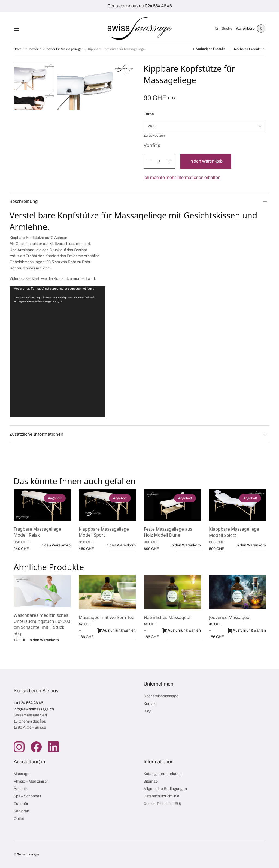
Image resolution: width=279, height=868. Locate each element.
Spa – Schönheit (27, 796)
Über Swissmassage (161, 696)
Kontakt (150, 704)
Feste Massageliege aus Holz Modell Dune (168, 532)
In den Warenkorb (207, 161)
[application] (57, 352)
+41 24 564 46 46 (28, 703)
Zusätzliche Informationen (36, 434)
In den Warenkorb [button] (55, 545)
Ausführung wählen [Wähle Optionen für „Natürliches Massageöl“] (181, 630)
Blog (148, 711)
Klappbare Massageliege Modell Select (234, 532)
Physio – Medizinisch (31, 781)
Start (17, 49)
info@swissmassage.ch (34, 709)
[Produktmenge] (159, 161)
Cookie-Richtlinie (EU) (162, 804)
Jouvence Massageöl (230, 617)
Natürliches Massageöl (167, 617)
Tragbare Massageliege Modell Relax (37, 532)
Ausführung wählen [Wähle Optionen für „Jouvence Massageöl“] (247, 630)
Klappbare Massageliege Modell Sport (104, 532)
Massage (22, 774)
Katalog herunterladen (163, 774)
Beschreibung (24, 201)
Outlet (19, 819)
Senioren (21, 811)
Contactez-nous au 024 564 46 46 (140, 6)
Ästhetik (21, 789)
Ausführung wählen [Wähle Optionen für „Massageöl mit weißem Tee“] (116, 630)
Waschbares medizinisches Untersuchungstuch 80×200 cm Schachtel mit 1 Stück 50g (42, 624)
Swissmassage (28, 854)
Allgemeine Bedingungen (165, 789)
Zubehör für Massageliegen (63, 49)
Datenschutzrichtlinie (161, 796)
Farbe (149, 114)
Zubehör (32, 49)
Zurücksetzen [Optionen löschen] (154, 136)
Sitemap (151, 781)
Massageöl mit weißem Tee (106, 617)
